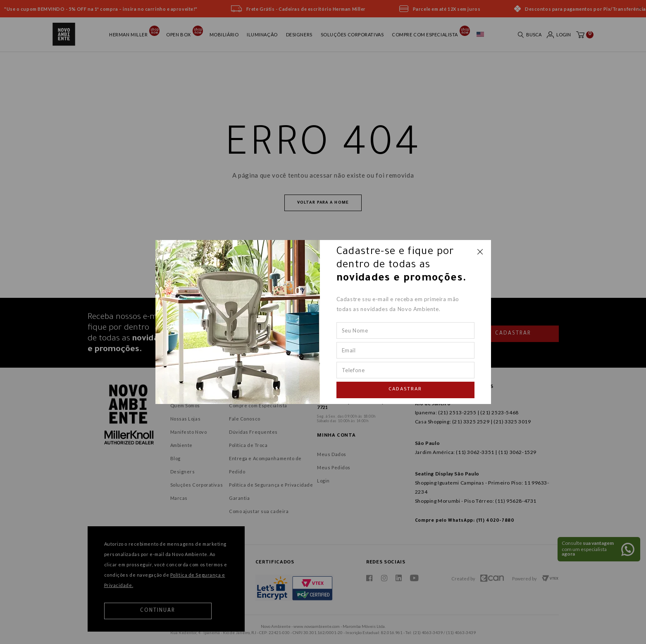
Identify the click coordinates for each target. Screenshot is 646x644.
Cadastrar (405, 390)
